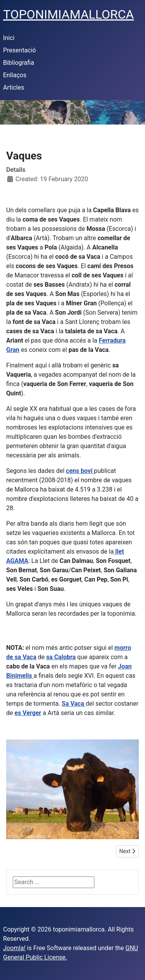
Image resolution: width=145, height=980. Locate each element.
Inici (9, 38)
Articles (14, 87)
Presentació (20, 50)
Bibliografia (19, 63)
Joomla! (14, 948)
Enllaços (15, 75)
